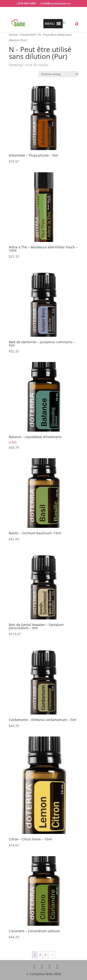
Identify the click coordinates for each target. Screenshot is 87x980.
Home (13, 35)
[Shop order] (58, 74)
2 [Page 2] (40, 955)
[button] (50, 24)
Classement (28, 35)
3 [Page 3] (45, 955)
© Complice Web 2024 (43, 974)
